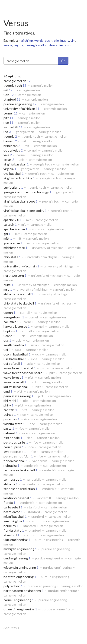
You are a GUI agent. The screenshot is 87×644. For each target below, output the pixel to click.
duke (7, 285)
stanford (10, 99)
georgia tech (13, 85)
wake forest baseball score (23, 373)
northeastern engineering (22, 591)
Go (63, 61)
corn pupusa (12, 447)
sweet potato (13, 452)
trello (55, 40)
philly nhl (10, 401)
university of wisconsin (20, 266)
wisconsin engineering (20, 567)
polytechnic (12, 586)
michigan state (14, 248)
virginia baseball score (19, 201)
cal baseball (12, 507)
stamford (10, 535)
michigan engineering (19, 549)
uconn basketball (16, 354)
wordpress (42, 40)
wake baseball (14, 382)
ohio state (11, 257)
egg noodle (12, 438)
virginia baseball (15, 164)
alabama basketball (17, 294)
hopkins (9, 331)
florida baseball (14, 461)
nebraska (10, 465)
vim (73, 40)
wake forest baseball (18, 368)
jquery (65, 40)
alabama (9, 484)
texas (8, 160)
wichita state (13, 424)
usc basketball (14, 359)
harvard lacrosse (15, 326)
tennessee (11, 479)
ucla (6, 95)
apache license (14, 229)
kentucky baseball (16, 498)
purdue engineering (18, 104)
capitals (9, 410)
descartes (56, 45)
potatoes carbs (14, 442)
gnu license (12, 243)
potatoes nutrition (17, 456)
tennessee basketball (19, 470)
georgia (9, 136)
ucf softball (12, 363)
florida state (12, 530)
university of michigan (19, 109)
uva (6, 132)
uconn (8, 336)
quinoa (8, 414)
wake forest (12, 377)
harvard (9, 141)
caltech (9, 224)
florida (8, 503)
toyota (19, 45)
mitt (6, 238)
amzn (69, 45)
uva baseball (12, 173)
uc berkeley (12, 150)
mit (6, 90)
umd (7, 391)
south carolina (14, 345)
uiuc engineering (16, 540)
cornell (8, 113)
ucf (6, 350)
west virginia (13, 521)
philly (7, 405)
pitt (6, 118)
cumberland (12, 187)
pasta (8, 428)
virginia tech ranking (18, 178)
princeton (11, 146)
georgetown (13, 317)
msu (6, 289)
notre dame (12, 512)
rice (6, 122)
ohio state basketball (19, 303)
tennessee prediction (19, 489)
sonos (8, 45)
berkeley (10, 526)
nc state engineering (19, 577)
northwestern (14, 275)
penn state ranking (17, 396)
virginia (9, 169)
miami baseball (14, 516)
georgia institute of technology (26, 192)
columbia (10, 322)
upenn (8, 312)
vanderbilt (11, 127)
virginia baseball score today (24, 211)
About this (11, 628)
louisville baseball (16, 387)
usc (6, 340)
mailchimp (26, 40)
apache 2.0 (11, 220)
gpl (6, 234)
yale (6, 155)
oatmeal (9, 433)
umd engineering (16, 558)
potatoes (10, 419)
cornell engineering (17, 600)
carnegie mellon (36, 45)
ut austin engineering (19, 609)
